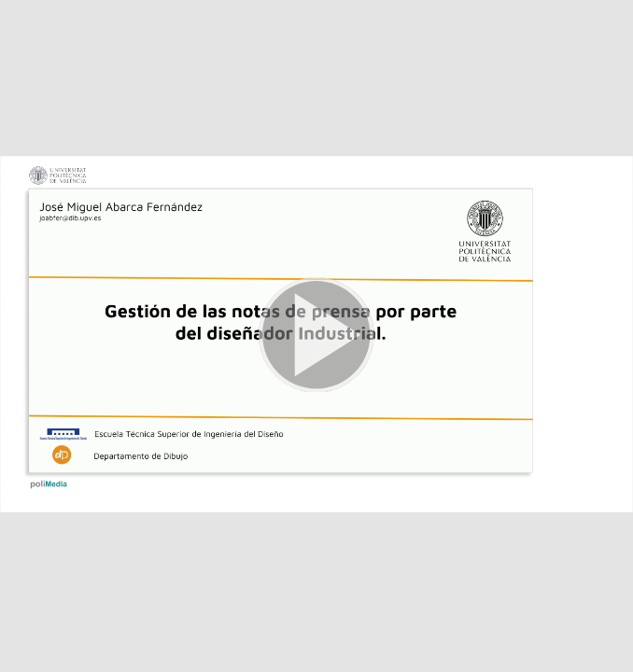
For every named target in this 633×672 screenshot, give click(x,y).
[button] (316, 336)
